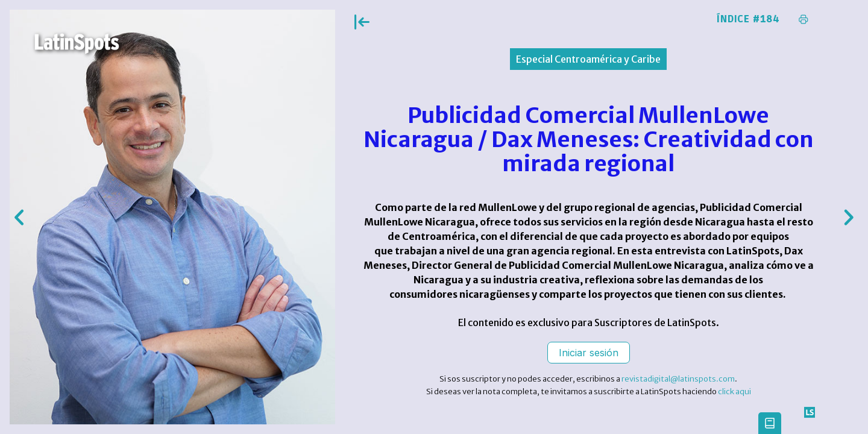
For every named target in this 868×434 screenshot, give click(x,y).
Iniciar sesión (589, 353)
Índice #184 (748, 19)
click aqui (734, 392)
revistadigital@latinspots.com (678, 379)
